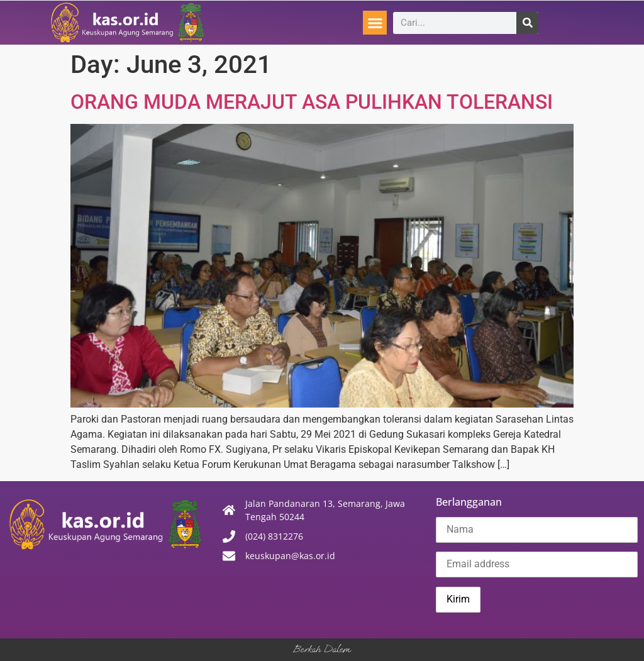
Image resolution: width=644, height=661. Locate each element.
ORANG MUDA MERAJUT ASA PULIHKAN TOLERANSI (312, 102)
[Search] (527, 23)
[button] (375, 23)
